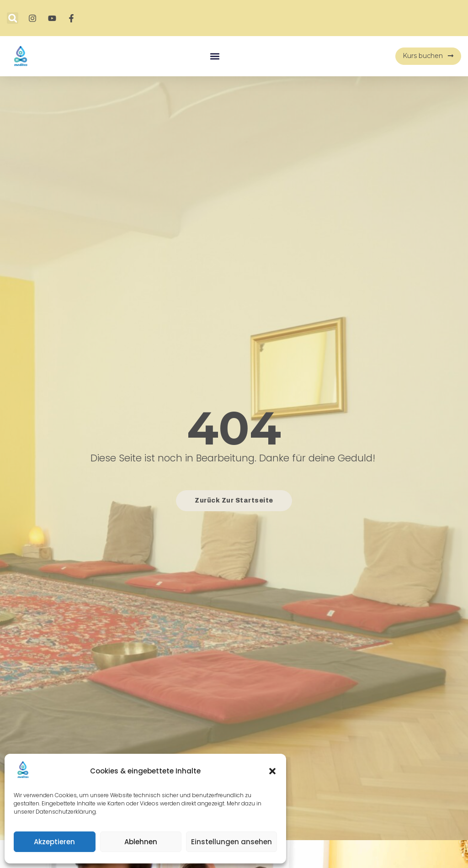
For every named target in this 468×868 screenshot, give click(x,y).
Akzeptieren (54, 842)
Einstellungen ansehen (231, 842)
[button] (272, 771)
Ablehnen (141, 842)
